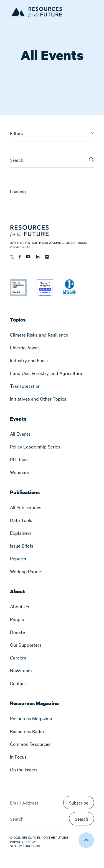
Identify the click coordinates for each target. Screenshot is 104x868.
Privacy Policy (23, 842)
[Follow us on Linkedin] (38, 257)
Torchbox (31, 846)
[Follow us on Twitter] (12, 257)
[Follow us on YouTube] (28, 257)
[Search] (92, 159)
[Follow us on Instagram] (47, 257)
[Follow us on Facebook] (20, 257)
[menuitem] (52, 335)
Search (82, 819)
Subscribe (79, 803)
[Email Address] (35, 803)
